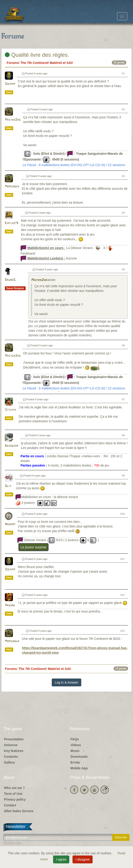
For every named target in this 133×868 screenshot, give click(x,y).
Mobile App (79, 768)
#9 (123, 476)
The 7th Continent (34, 63)
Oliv (8, 486)
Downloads (79, 757)
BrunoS (10, 280)
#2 (123, 109)
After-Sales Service (19, 811)
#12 (122, 595)
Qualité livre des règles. (37, 55)
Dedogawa (12, 446)
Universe (11, 745)
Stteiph (10, 410)
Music (75, 751)
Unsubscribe (12, 843)
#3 (123, 176)
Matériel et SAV (61, 63)
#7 (123, 399)
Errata (75, 762)
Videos (76, 745)
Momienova (12, 187)
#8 (123, 435)
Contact (10, 805)
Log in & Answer (66, 682)
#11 (122, 559)
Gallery (9, 762)
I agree (61, 859)
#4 (123, 213)
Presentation (14, 739)
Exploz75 (12, 223)
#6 (123, 345)
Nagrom (10, 524)
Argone (10, 605)
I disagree (83, 859)
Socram (10, 84)
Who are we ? (14, 788)
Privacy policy (15, 799)
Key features (14, 751)
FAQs (75, 739)
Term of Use (13, 794)
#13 (122, 631)
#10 (122, 514)
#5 (123, 269)
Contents (11, 757)
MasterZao (13, 120)
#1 (123, 73)
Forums (13, 63)
